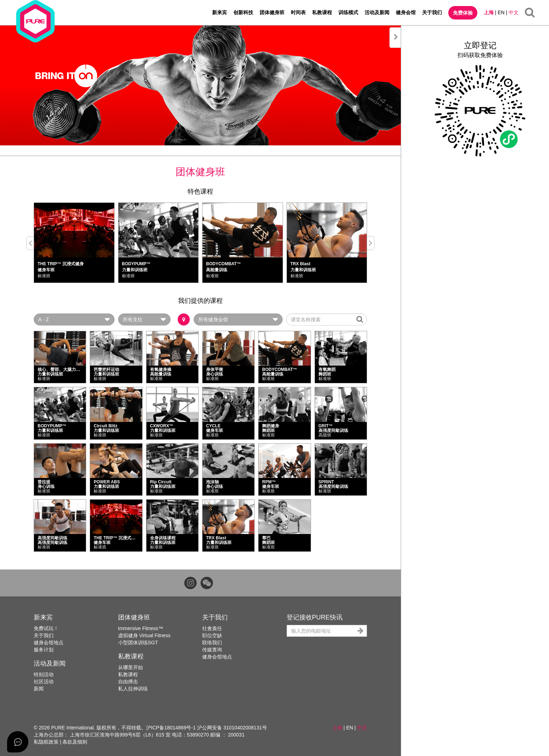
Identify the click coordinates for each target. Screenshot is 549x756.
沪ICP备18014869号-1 (171, 728)
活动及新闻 (377, 12)
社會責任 (212, 628)
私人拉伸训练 (133, 689)
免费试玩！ (46, 628)
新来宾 (220, 12)
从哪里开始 (131, 667)
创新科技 (243, 12)
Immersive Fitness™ (141, 628)
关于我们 (432, 12)
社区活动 (44, 682)
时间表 (298, 12)
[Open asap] (18, 742)
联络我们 (212, 643)
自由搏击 (128, 682)
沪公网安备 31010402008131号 (232, 728)
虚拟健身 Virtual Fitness (144, 635)
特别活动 (44, 674)
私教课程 (322, 12)
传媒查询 (212, 650)
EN (501, 12)
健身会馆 (406, 12)
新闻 (39, 689)
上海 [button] (337, 728)
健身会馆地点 (49, 643)
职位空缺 (212, 635)
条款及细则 (75, 742)
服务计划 (44, 650)
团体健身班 (272, 12)
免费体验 (463, 13)
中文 (514, 12)
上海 (489, 12)
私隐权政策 (46, 742)
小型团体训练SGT (138, 643)
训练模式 (348, 12)
